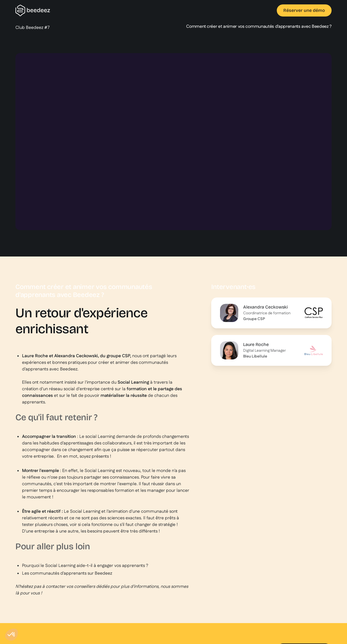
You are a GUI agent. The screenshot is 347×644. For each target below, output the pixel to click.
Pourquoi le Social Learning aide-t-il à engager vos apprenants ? (85, 566)
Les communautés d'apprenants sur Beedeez (67, 573)
